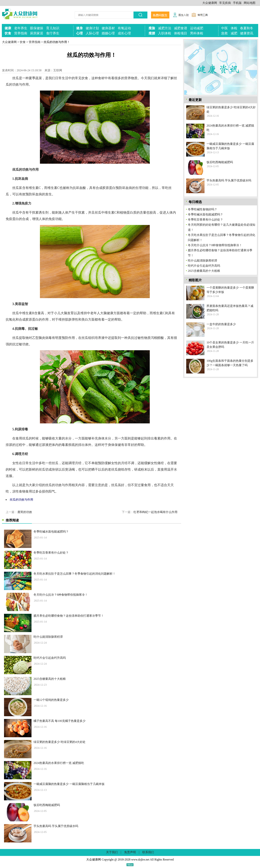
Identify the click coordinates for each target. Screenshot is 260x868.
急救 (224, 33)
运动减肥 (197, 28)
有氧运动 (124, 28)
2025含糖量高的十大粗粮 (50, 679)
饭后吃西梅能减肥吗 (47, 805)
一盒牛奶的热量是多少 (221, 324)
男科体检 (197, 33)
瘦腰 (152, 33)
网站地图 (250, 3)
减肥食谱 (181, 28)
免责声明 (130, 852)
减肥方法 (165, 28)
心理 (79, 33)
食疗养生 (53, 33)
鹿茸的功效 (25, 512)
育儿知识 (53, 28)
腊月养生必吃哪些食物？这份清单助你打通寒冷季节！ (69, 616)
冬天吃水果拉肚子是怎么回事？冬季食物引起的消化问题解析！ (75, 574)
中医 (224, 28)
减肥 (234, 33)
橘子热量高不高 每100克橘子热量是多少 (60, 721)
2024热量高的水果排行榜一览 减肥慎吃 (59, 763)
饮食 (8, 33)
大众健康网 (210, 3)
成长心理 (124, 33)
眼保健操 (37, 28)
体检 (234, 28)
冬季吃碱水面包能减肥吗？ (51, 532)
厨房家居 (37, 33)
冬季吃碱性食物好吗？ (203, 209)
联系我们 (148, 852)
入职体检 (165, 33)
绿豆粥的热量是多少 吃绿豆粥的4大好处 (60, 742)
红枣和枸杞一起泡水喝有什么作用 (155, 512)
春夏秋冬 (247, 28)
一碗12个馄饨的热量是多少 (51, 700)
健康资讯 (247, 33)
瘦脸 (152, 28)
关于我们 (112, 852)
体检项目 (181, 33)
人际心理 (92, 33)
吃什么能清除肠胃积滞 (48, 637)
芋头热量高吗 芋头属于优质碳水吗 (56, 826)
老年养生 (21, 28)
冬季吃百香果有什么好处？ (51, 553)
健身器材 (108, 28)
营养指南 (21, 33)
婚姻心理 (108, 33)
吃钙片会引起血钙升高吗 (50, 658)
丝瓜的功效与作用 (21, 500)
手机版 (237, 3)
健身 (79, 28)
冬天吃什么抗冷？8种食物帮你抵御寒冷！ (61, 595)
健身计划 (92, 28)
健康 (8, 28)
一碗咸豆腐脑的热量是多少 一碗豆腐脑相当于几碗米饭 (69, 784)
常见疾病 (225, 3)
